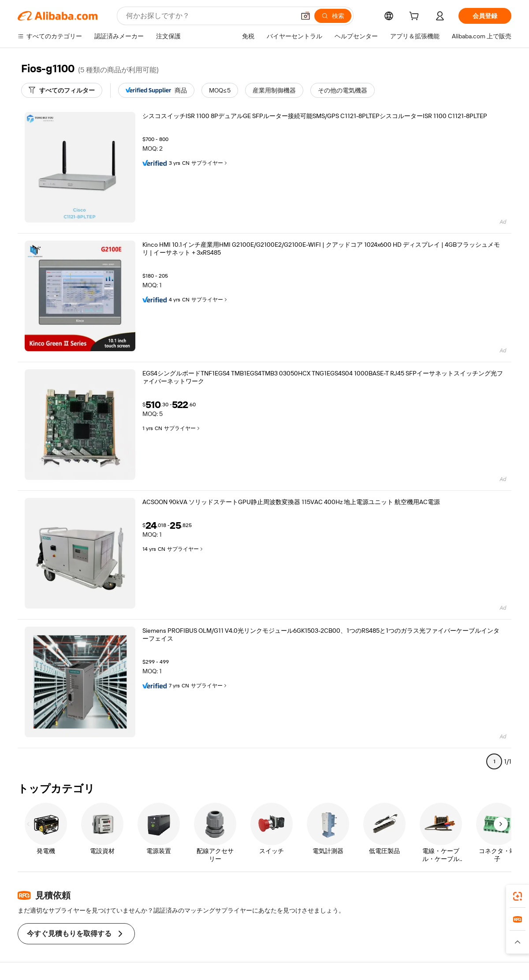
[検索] (333, 16)
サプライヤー (210, 163)
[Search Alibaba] (210, 16)
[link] (518, 896)
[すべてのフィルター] (62, 90)
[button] (305, 16)
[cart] (416, 17)
